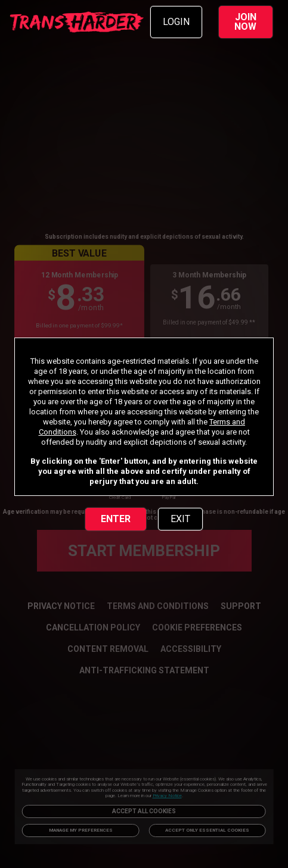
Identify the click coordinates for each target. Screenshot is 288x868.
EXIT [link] (180, 519)
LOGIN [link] (176, 22)
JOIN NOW (245, 22)
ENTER (116, 519)
